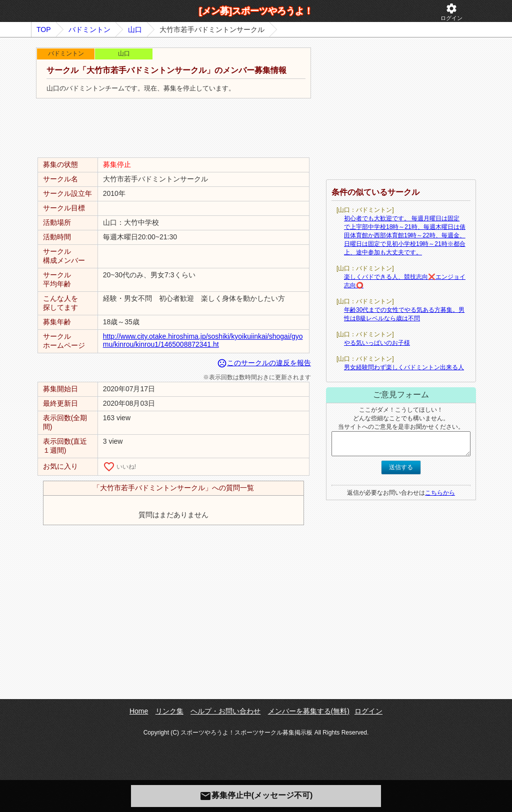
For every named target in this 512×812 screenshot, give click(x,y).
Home (139, 711)
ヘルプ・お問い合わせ (225, 711)
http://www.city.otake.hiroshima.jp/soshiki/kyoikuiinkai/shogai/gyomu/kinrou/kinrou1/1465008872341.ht (203, 340)
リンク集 (169, 711)
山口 (135, 29)
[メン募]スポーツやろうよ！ (256, 11)
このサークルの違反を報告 (264, 363)
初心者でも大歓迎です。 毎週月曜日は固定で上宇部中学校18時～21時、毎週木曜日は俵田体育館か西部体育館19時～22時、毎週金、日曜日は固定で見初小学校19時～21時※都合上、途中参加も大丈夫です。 (405, 235)
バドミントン (89, 29)
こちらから (440, 493)
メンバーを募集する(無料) (309, 711)
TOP (44, 29)
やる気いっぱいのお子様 (377, 343)
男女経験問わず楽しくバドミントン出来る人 (404, 367)
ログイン (451, 12)
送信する (401, 467)
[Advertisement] (173, 128)
